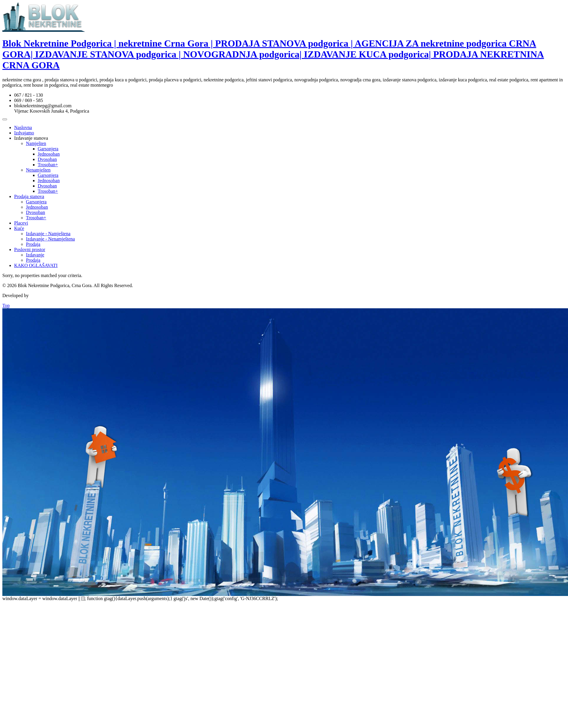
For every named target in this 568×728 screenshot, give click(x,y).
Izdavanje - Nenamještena (50, 239)
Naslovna (23, 127)
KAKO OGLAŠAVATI (36, 265)
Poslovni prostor (30, 249)
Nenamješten (38, 170)
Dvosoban (47, 159)
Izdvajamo (24, 133)
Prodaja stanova (29, 196)
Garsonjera (48, 149)
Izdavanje (35, 255)
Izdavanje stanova (31, 138)
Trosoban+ (48, 165)
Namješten (36, 143)
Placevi (21, 223)
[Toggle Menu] (5, 119)
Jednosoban (49, 154)
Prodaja (33, 244)
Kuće (19, 228)
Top (6, 305)
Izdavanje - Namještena (48, 234)
